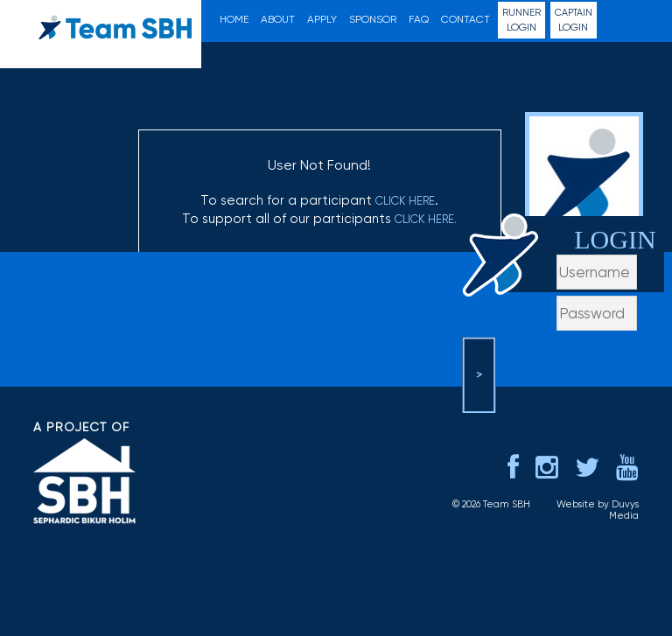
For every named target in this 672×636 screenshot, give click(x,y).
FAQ (419, 19)
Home (234, 19)
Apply (322, 19)
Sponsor (373, 19)
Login (521, 20)
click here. (426, 219)
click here (405, 201)
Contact (465, 19)
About (278, 19)
